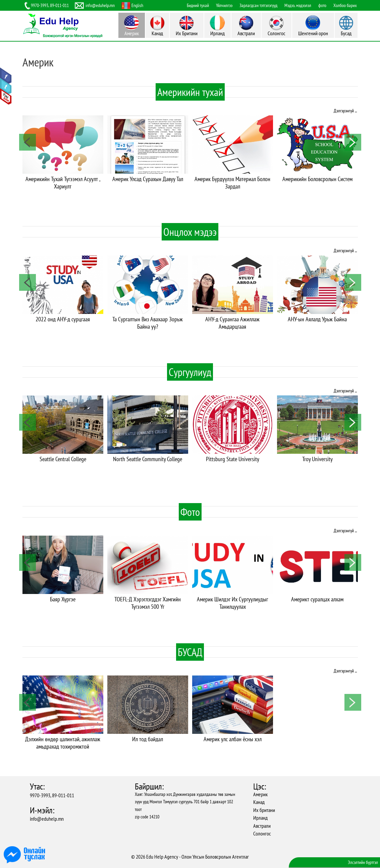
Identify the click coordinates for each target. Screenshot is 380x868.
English (137, 5)
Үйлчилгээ (224, 5)
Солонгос (262, 833)
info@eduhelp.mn (47, 819)
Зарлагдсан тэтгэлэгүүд (258, 5)
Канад (259, 802)
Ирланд (260, 818)
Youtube (6, 97)
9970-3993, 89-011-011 (52, 795)
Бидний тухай (198, 5)
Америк (260, 794)
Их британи (264, 810)
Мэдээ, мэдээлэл (298, 5)
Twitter (6, 86)
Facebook (6, 76)
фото (322, 5)
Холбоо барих (345, 5)
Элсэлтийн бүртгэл (363, 862)
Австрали (262, 826)
